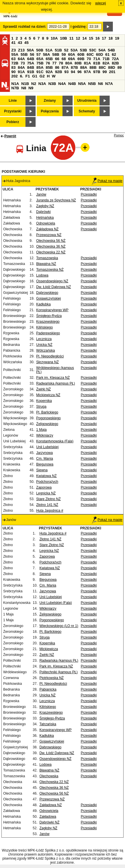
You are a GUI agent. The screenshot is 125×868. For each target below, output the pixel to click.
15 (91, 38)
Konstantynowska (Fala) (55, 441)
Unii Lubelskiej (47, 447)
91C (40, 72)
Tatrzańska (48, 724)
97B (97, 72)
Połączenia (50, 111)
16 (98, 38)
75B (40, 63)
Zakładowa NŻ (47, 229)
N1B (25, 84)
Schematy (87, 111)
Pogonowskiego (48, 418)
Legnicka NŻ (46, 493)
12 (78, 38)
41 (13, 43)
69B (81, 59)
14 (85, 38)
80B (78, 63)
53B (83, 50)
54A (102, 50)
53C (93, 50)
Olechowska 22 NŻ (51, 252)
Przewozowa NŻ (49, 235)
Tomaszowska (47, 258)
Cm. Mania (45, 459)
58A (46, 54)
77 (55, 63)
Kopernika (44, 401)
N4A (62, 84)
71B (106, 59)
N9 (31, 88)
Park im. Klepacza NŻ (53, 378)
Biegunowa (45, 464)
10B (63, 38)
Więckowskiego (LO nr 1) (59, 626)
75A (31, 63)
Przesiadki (89, 194)
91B (31, 72)
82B (115, 63)
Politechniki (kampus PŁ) (58, 672)
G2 (42, 76)
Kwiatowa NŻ (46, 476)
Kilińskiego (44, 327)
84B (31, 67)
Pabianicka (48, 689)
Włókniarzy (45, 435)
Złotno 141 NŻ (47, 505)
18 (111, 38)
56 (32, 54)
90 (13, 72)
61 (107, 54)
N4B (72, 84)
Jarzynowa (44, 453)
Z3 (14, 50)
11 (71, 38)
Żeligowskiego (47, 424)
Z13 (21, 50)
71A (97, 59)
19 (117, 38)
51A (49, 50)
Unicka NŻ (44, 345)
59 (64, 54)
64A (21, 59)
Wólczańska (46, 350)
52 (66, 50)
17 (104, 38)
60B (81, 54)
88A (84, 67)
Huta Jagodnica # (50, 511)
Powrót (10, 136)
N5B (92, 84)
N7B (15, 88)
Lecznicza (44, 339)
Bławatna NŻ (46, 264)
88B (93, 67)
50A (30, 50)
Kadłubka (43, 304)
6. (22, 76)
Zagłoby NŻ (45, 206)
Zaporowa (44, 487)
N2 (34, 84)
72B (15, 63)
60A (71, 54)
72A (115, 59)
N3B (52, 84)
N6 (101, 84)
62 (114, 54)
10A (54, 38)
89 (120, 67)
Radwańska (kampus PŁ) (56, 383)
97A (87, 72)
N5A (82, 84)
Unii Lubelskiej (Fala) (56, 603)
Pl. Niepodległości (50, 356)
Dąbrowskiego (47, 293)
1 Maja (41, 430)
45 (26, 43)
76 (48, 63)
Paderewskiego (48, 333)
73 (23, 63)
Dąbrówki (43, 212)
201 (112, 72)
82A (106, 63)
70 (89, 59)
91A (21, 72)
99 (105, 72)
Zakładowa (48, 817)
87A (65, 67)
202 (14, 76)
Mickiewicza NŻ (48, 395)
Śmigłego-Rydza (49, 316)
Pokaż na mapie (107, 181)
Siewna (42, 470)
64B (31, 59)
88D (111, 67)
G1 (35, 76)
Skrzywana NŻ (47, 362)
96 (79, 72)
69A (71, 59)
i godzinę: (79, 27)
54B (111, 50)
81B (97, 63)
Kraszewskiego (48, 322)
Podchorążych (47, 482)
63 (13, 59)
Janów (41, 194)
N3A (42, 84)
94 (73, 72)
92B (58, 72)
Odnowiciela (46, 223)
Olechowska (49, 776)
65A (40, 59)
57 (39, 54)
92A (49, 72)
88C (102, 67)
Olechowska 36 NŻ (51, 246)
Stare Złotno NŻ (48, 499)
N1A (15, 84)
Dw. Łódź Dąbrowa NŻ (54, 287)
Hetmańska (45, 218)
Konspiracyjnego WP (52, 310)
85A (40, 67)
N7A (109, 84)
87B (74, 67)
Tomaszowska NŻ (50, 270)
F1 (28, 76)
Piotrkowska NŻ (52, 678)
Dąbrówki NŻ (49, 822)
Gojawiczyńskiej (48, 298)
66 (57, 59)
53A (74, 50)
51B (58, 50)
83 (13, 67)
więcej (101, 3)
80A (69, 63)
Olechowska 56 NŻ (51, 241)
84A (21, 67)
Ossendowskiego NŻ (52, 281)
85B (49, 67)
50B (40, 50)
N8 (24, 88)
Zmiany (50, 101)
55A (15, 54)
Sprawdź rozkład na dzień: (25, 27)
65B (49, 59)
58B (56, 54)
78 (61, 63)
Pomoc (119, 135)
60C (90, 54)
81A (87, 63)
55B (24, 54)
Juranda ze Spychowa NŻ (56, 200)
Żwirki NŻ (44, 389)
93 (66, 72)
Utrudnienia (87, 101)
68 (64, 59)
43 (20, 43)
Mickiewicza (49, 649)
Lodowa (42, 275)
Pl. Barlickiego (47, 412)
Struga (41, 407)
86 (57, 67)
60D (100, 54)
